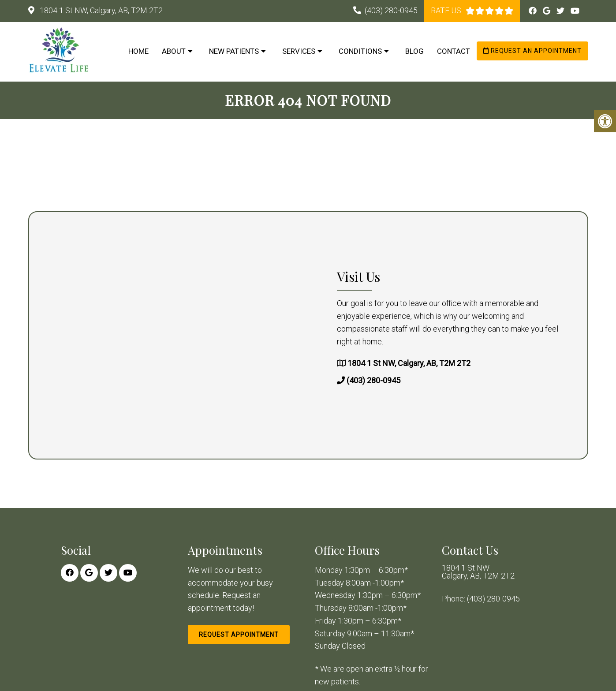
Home (138, 51)
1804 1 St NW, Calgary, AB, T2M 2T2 (100, 10)
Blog (414, 51)
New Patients (234, 51)
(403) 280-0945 (391, 10)
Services (299, 51)
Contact (454, 51)
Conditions (360, 51)
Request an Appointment (532, 51)
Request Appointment (239, 635)
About (174, 51)
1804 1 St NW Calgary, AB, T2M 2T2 (478, 572)
